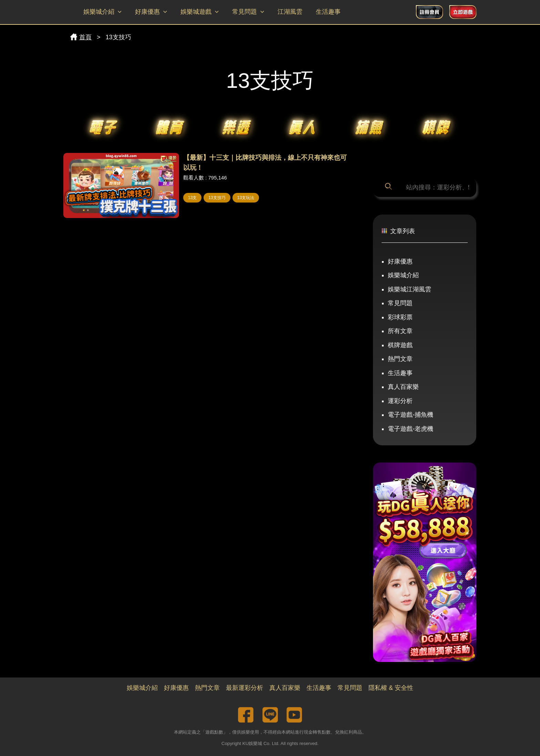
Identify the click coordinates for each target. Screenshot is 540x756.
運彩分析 (400, 401)
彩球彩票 (400, 317)
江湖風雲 (285, 12)
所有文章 (400, 331)
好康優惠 (149, 12)
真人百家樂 (403, 387)
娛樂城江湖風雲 (409, 289)
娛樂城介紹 (102, 12)
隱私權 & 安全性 (391, 688)
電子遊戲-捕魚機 (411, 415)
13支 (192, 198)
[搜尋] (390, 187)
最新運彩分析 (245, 688)
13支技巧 (217, 198)
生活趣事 (322, 12)
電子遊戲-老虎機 (411, 429)
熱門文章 (400, 359)
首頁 (81, 37)
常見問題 (244, 12)
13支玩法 (246, 198)
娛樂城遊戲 (197, 12)
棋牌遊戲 (400, 345)
